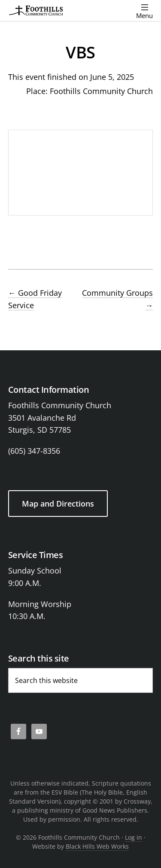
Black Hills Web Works (97, 846)
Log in (134, 837)
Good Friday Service (35, 299)
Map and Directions (58, 504)
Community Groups (117, 299)
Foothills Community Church (101, 91)
